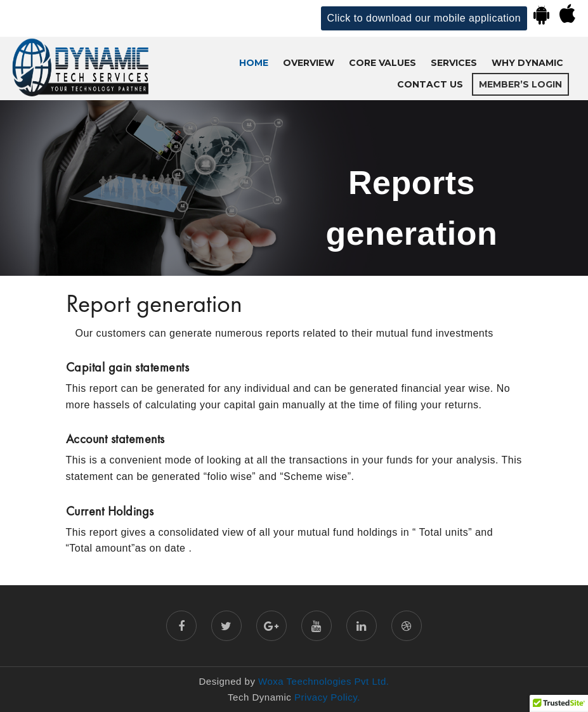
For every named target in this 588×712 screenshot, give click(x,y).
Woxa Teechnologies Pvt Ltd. (323, 681)
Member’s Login (520, 84)
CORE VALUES (382, 63)
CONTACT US (430, 84)
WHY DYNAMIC (527, 63)
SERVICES (454, 63)
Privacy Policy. (326, 697)
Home (254, 63)
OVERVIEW (309, 63)
